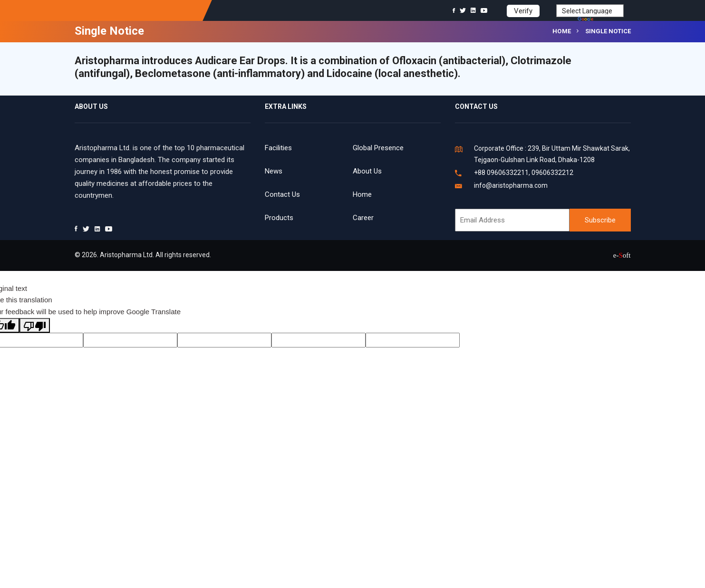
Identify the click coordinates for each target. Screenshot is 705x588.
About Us (367, 171)
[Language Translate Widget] (590, 11)
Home (562, 31)
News (274, 171)
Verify (523, 11)
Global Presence (378, 148)
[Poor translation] (35, 325)
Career (363, 218)
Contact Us (282, 194)
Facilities (278, 148)
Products (279, 218)
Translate (601, 20)
